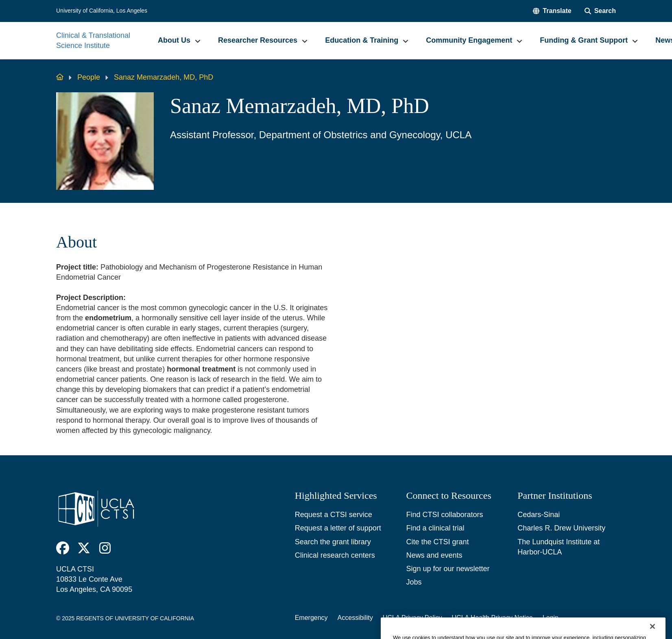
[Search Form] (600, 11)
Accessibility (355, 618)
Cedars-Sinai (539, 515)
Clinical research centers (335, 555)
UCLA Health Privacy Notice (492, 618)
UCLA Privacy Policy (412, 618)
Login (551, 618)
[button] (552, 11)
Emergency (311, 618)
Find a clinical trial (435, 528)
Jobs (414, 582)
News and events (434, 555)
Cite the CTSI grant (437, 542)
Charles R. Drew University (561, 528)
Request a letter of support (338, 528)
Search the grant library (333, 542)
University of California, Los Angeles (102, 11)
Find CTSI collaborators (444, 515)
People (89, 77)
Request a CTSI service (334, 515)
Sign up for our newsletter (448, 569)
